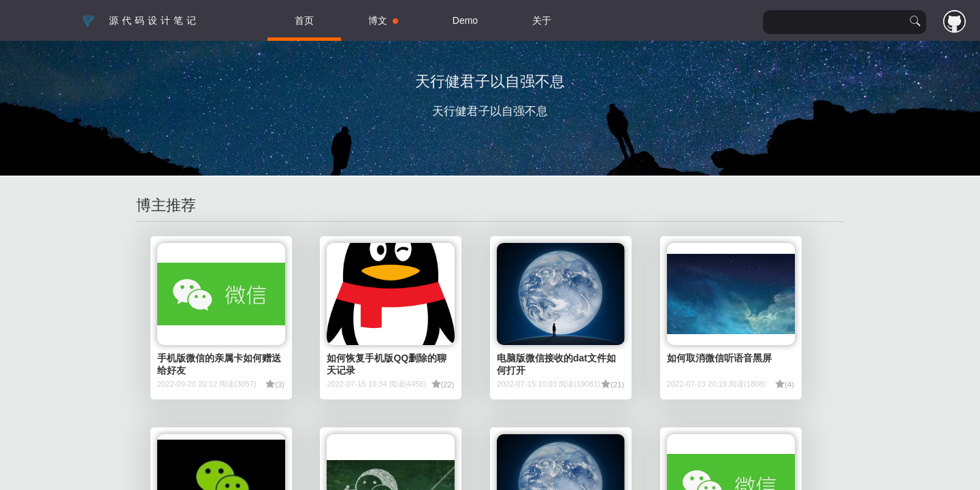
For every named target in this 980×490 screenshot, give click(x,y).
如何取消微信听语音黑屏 (719, 358)
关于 (542, 20)
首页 (304, 20)
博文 (383, 20)
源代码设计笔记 (141, 20)
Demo (465, 20)
